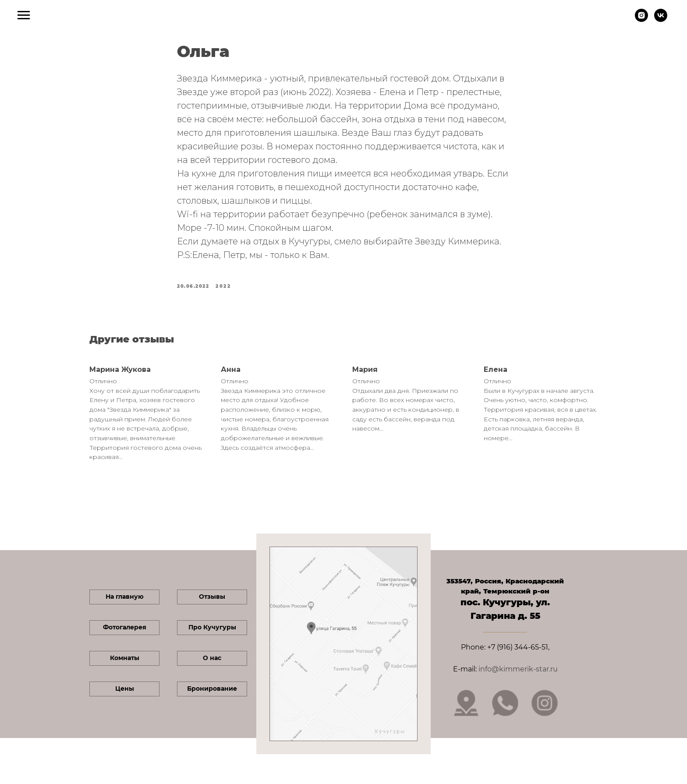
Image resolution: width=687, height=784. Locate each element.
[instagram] (641, 19)
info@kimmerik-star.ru (518, 669)
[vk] (661, 19)
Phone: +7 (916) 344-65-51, (505, 647)
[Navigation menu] (24, 15)
